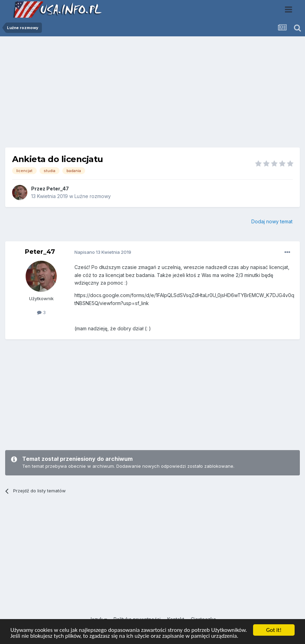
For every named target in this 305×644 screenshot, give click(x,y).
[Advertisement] (153, 95)
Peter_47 (58, 189)
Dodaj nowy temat (272, 221)
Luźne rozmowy (93, 196)
